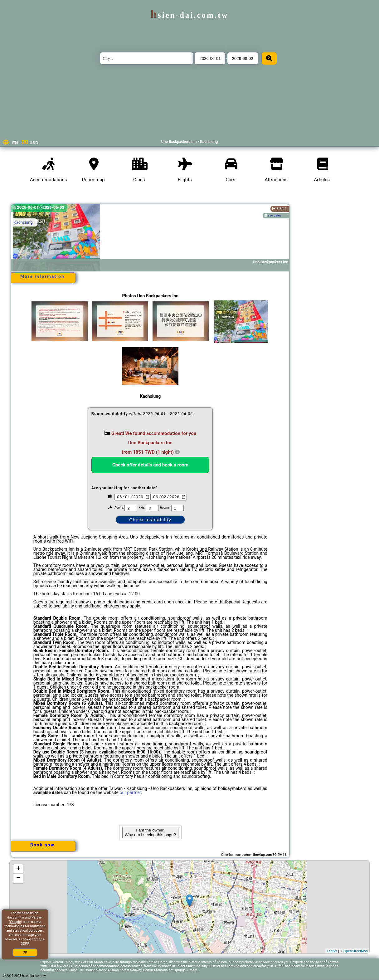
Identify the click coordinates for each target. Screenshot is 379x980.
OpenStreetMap (356, 951)
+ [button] (18, 869)
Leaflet (332, 951)
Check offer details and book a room (150, 465)
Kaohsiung (23, 222)
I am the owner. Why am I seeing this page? (150, 832)
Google (15, 922)
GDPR (25, 944)
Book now (42, 845)
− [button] (18, 878)
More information (42, 276)
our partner (130, 792)
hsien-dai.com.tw (189, 15)
